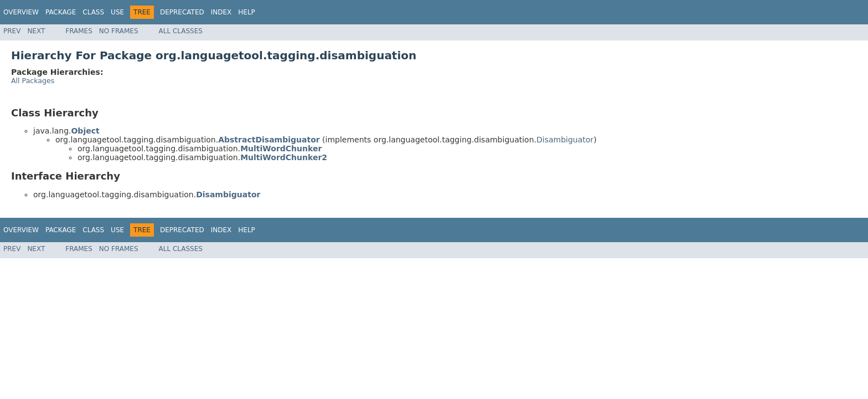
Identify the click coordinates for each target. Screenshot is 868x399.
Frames (79, 31)
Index (221, 12)
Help (247, 12)
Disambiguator (565, 140)
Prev (12, 31)
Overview (21, 12)
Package (61, 12)
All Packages (33, 81)
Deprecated (182, 12)
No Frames (119, 31)
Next (36, 31)
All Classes (181, 31)
